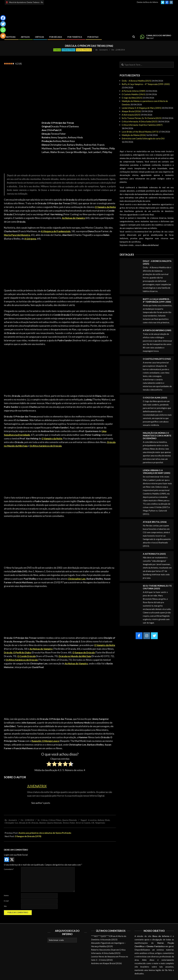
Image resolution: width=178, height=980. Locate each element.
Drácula (35, 823)
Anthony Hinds (104, 820)
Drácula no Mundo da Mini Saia (75, 656)
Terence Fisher (69, 823)
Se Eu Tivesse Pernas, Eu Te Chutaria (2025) (142, 118)
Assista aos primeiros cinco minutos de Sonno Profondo (45, 833)
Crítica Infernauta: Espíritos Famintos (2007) (142, 125)
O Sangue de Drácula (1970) (28, 836)
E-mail (6, 901)
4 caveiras (92, 820)
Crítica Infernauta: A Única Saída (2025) (140, 121)
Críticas (57, 50)
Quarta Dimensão (84, 50)
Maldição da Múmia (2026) (134, 135)
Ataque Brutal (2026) (131, 111)
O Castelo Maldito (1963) (133, 94)
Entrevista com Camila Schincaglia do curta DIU (143, 138)
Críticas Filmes (68, 50)
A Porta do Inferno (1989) (134, 91)
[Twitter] (3, 24)
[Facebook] (3, 18)
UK (93, 823)
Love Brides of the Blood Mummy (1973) (140, 132)
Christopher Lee (11, 823)
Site (5, 906)
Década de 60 (25, 823)
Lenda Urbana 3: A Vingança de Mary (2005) (142, 108)
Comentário (9, 869)
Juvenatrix (37, 786)
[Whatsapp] (3, 30)
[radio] (49, 764)
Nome (6, 895)
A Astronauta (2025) (131, 115)
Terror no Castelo (83, 823)
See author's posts (41, 803)
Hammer (43, 823)
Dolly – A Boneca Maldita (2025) (137, 81)
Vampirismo (100, 823)
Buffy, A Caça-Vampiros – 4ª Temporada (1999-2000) (146, 84)
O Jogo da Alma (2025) (132, 98)
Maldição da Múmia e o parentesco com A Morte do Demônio (157, 436)
